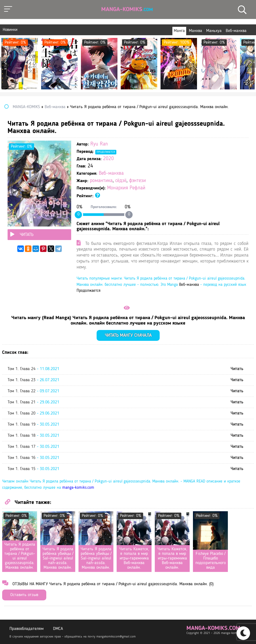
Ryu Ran (99, 144)
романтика (101, 181)
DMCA (58, 629)
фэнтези (137, 181)
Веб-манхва (111, 174)
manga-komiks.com (78, 488)
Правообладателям (27, 629)
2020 (109, 159)
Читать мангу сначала (128, 336)
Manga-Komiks (127, 9)
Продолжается (106, 152)
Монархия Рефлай (126, 188)
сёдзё (121, 181)
